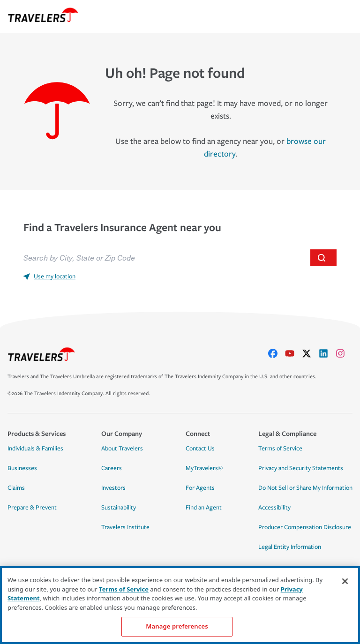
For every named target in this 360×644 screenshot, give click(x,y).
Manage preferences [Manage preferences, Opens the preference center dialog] (177, 626)
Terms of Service (280, 449)
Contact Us (200, 449)
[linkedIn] (327, 353)
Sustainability (119, 508)
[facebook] (277, 353)
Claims (16, 488)
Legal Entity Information (290, 547)
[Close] (345, 581)
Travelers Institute (125, 527)
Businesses (22, 468)
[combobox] (163, 258)
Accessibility (274, 508)
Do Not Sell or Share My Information (305, 488)
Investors (113, 488)
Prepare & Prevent (32, 508)
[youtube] (293, 353)
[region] (180, 605)
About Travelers (122, 449)
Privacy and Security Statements (301, 468)
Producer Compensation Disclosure (305, 527)
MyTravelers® (204, 468)
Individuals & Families (35, 449)
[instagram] (344, 353)
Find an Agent (204, 508)
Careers (112, 468)
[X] (310, 353)
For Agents (200, 488)
